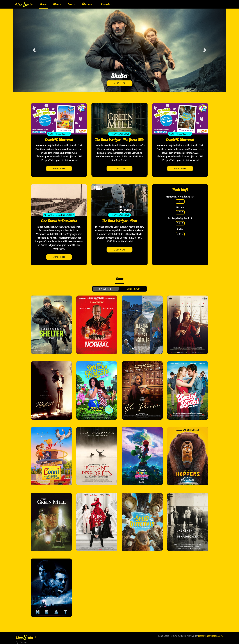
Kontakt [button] (105, 4)
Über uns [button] (87, 4)
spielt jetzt (106, 289)
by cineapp (21, 642)
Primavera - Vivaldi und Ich (180, 197)
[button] (34, 50)
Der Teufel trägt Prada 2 (180, 218)
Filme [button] (56, 4)
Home (43, 4)
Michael (180, 208)
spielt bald (133, 289)
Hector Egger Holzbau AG (211, 636)
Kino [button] (70, 4)
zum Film (120, 83)
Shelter (180, 229)
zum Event (59, 168)
